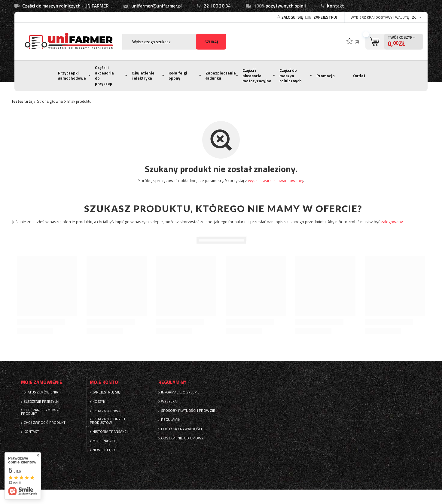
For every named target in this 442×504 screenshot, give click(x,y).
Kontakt (335, 6)
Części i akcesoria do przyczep (104, 76)
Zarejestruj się (106, 392)
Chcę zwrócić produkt (45, 423)
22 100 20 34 (217, 6)
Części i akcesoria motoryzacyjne (257, 76)
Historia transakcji (111, 432)
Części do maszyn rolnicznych (291, 76)
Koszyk (99, 402)
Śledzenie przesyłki (41, 402)
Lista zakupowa (107, 411)
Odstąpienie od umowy (182, 438)
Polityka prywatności (181, 429)
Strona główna (50, 101)
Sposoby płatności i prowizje (188, 411)
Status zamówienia (41, 392)
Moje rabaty (104, 441)
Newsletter (104, 450)
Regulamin (171, 420)
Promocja (326, 76)
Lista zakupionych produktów (107, 421)
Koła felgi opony (178, 76)
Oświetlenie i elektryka (143, 76)
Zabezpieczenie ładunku (221, 76)
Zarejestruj (325, 17)
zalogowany (392, 222)
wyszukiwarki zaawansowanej (276, 180)
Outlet (359, 76)
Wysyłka (169, 401)
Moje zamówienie (42, 382)
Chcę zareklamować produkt (41, 412)
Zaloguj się (293, 17)
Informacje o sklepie (180, 392)
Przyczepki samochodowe (72, 76)
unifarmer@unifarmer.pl (157, 6)
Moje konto (104, 382)
